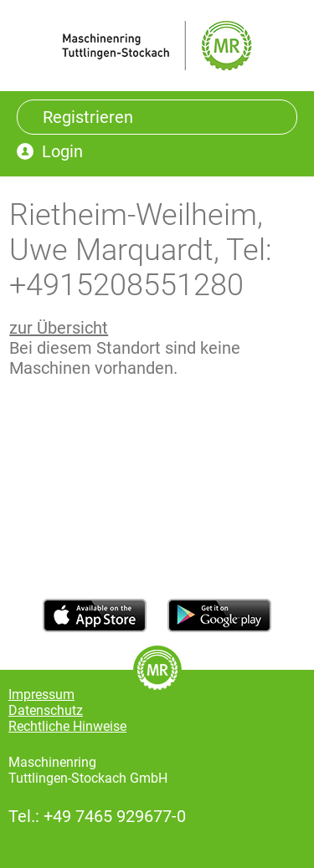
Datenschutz (46, 710)
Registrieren (88, 117)
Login (62, 151)
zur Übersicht (59, 328)
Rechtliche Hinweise (67, 726)
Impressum (41, 694)
